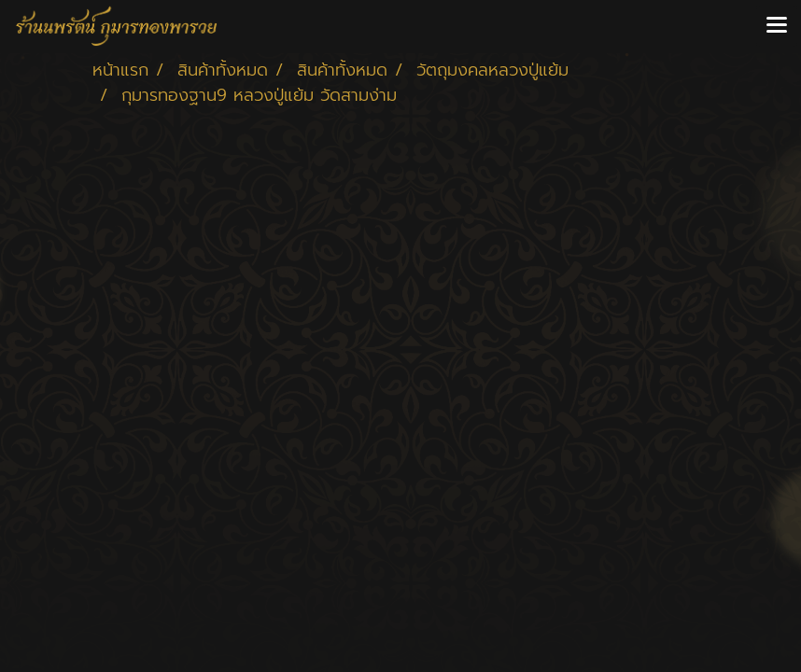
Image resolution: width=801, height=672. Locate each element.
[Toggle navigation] (777, 26)
